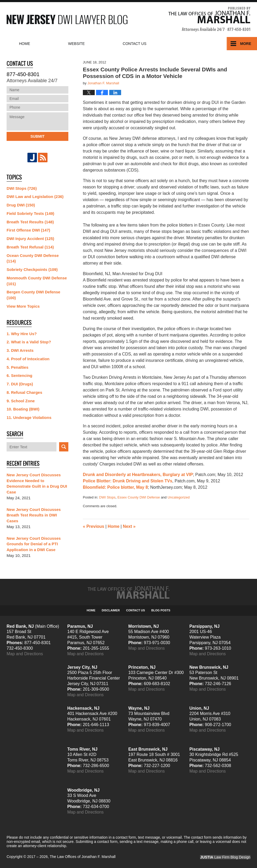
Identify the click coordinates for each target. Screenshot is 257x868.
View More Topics (23, 306)
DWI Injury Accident (30, 239)
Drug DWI (21, 205)
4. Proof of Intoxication (28, 359)
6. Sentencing (20, 375)
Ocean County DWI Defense (33, 258)
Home (25, 44)
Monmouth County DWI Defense (37, 281)
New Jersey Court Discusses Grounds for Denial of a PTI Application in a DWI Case (34, 544)
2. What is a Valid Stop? (29, 342)
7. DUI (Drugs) (20, 384)
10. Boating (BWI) (23, 409)
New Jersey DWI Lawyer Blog (67, 19)
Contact (135, 44)
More (246, 44)
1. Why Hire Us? (22, 334)
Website (76, 44)
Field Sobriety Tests (30, 213)
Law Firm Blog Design (225, 857)
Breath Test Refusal (30, 247)
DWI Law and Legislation (35, 197)
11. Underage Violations (29, 417)
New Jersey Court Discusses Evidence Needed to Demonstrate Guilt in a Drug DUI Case (37, 483)
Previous (94, 526)
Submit (37, 136)
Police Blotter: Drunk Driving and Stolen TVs (128, 481)
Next (129, 526)
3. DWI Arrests (20, 350)
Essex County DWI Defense (139, 497)
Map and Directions (25, 654)
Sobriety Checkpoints (32, 269)
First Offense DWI (28, 230)
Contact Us (135, 610)
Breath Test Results (30, 222)
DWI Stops (107, 497)
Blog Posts (161, 610)
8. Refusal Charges (24, 392)
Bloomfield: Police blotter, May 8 (115, 487)
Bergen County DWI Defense (33, 295)
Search (64, 447)
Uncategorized (179, 497)
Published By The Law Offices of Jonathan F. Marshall (209, 19)
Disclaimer (111, 610)
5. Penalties (18, 367)
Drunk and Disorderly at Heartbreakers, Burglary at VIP (138, 475)
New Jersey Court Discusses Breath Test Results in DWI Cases (34, 515)
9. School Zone (21, 401)
